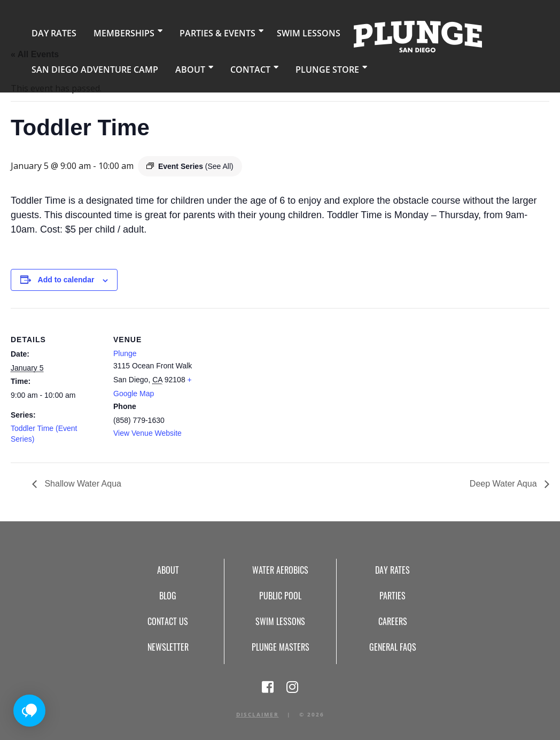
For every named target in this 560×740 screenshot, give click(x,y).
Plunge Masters (281, 647)
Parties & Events (195, 32)
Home (379, 35)
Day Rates (49, 32)
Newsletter (168, 647)
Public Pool (280, 596)
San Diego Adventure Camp (85, 67)
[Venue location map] (272, 382)
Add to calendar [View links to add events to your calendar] (66, 280)
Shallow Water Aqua (82, 484)
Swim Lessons (276, 32)
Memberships (110, 32)
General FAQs (393, 647)
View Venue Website (147, 433)
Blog (168, 596)
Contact (221, 67)
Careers (393, 621)
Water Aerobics (280, 570)
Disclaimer (258, 714)
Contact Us (168, 621)
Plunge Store (291, 67)
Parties (392, 596)
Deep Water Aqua (504, 484)
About (166, 67)
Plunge (125, 353)
